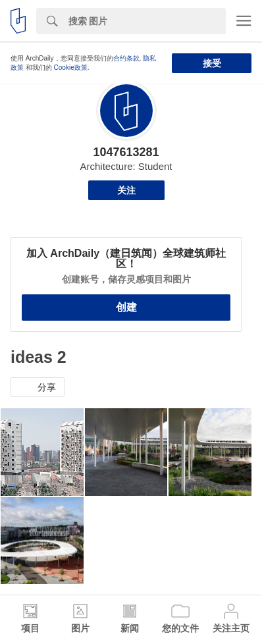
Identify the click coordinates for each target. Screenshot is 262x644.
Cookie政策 (71, 67)
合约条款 (126, 58)
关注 (126, 190)
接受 (212, 63)
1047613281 (126, 152)
